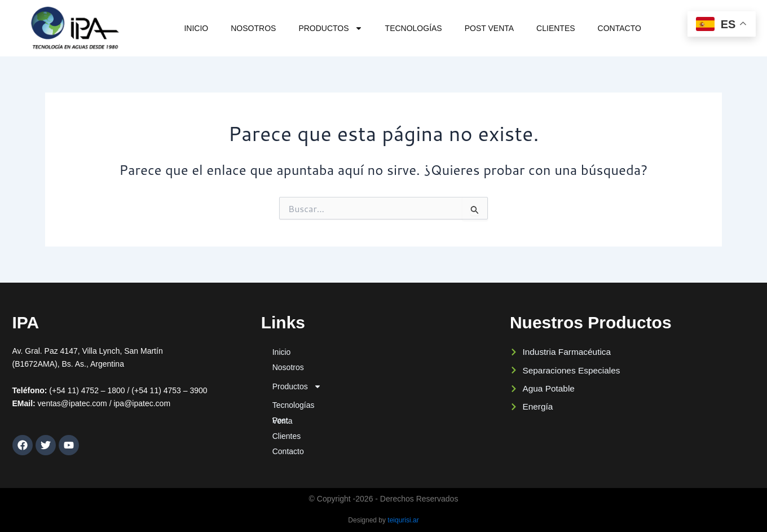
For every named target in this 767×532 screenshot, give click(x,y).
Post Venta (489, 28)
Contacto (620, 28)
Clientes (556, 28)
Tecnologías (414, 28)
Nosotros (253, 28)
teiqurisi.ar (403, 520)
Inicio (196, 28)
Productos (330, 28)
